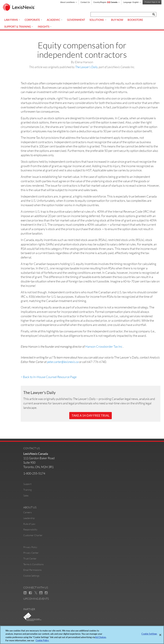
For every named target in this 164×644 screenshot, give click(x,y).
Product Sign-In (152, 2)
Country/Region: (106, 2)
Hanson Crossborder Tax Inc (104, 346)
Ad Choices (101, 637)
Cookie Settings (31, 576)
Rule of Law (29, 524)
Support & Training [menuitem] (19, 26)
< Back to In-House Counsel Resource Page (49, 377)
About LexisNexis (69, 2)
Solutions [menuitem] (98, 20)
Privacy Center (31, 553)
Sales (26, 495)
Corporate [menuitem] (34, 20)
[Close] (160, 635)
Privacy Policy (30, 547)
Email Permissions (32, 570)
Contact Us (85, 2)
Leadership (29, 518)
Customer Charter (33, 535)
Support (27, 484)
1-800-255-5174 (34, 473)
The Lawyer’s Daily (86, 67)
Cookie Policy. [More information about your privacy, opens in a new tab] (42, 640)
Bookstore (135, 20)
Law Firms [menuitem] (12, 20)
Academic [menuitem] (55, 20)
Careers (27, 512)
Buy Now (117, 20)
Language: (132, 2)
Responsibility (30, 529)
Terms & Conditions (33, 564)
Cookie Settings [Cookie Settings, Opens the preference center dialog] (149, 634)
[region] (82, 635)
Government (76, 20)
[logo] (20, 8)
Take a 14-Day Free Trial (91, 415)
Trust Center (30, 558)
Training (27, 490)
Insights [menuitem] (45, 26)
